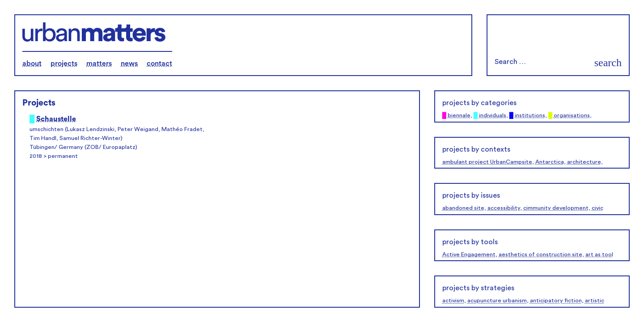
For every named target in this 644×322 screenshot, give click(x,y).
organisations (572, 115)
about (32, 64)
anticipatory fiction (556, 301)
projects (64, 64)
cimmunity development (556, 208)
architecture (584, 162)
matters (99, 64)
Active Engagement (469, 254)
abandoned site (463, 208)
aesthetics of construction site (540, 254)
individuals (493, 115)
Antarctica (550, 162)
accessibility (504, 208)
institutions (530, 115)
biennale (459, 115)
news (129, 64)
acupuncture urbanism (497, 301)
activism (453, 301)
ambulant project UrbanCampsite (487, 162)
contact (159, 64)
